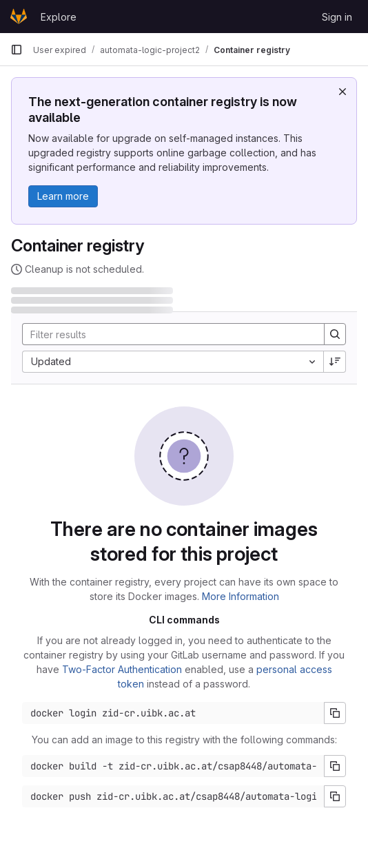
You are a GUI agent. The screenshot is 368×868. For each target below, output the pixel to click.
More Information (241, 596)
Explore (59, 17)
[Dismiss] (343, 92)
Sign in (337, 17)
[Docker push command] (173, 796)
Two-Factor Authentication (122, 669)
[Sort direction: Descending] (335, 362)
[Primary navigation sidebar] (17, 50)
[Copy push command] (335, 796)
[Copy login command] (335, 713)
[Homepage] (19, 17)
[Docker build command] (173, 766)
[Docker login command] (173, 713)
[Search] (166, 334)
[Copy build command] (335, 766)
